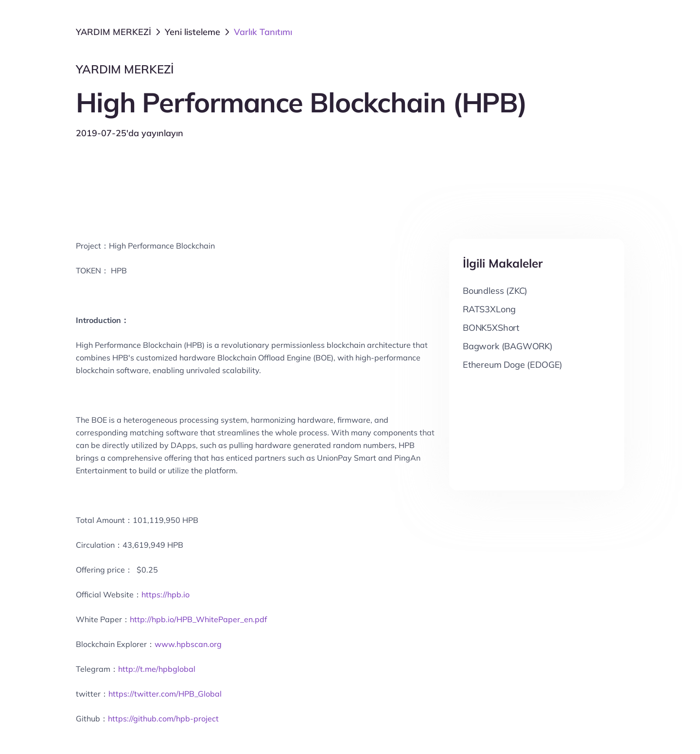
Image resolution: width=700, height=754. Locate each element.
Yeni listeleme (192, 32)
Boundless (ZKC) (495, 291)
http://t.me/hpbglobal (157, 669)
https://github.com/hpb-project (163, 718)
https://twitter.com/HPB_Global (165, 694)
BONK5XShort (491, 328)
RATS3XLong (489, 309)
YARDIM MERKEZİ (114, 32)
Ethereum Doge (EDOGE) (513, 365)
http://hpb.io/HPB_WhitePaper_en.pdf (198, 619)
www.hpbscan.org (188, 644)
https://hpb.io (166, 594)
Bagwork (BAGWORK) (508, 346)
